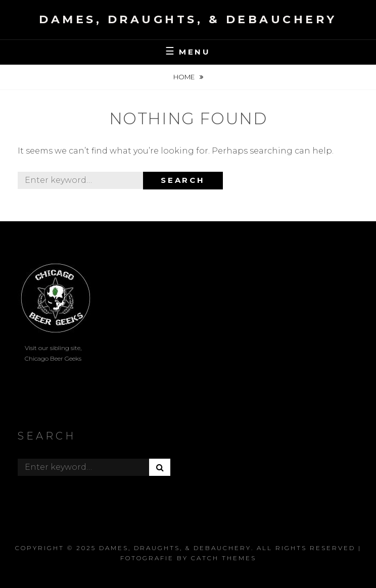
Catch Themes (224, 558)
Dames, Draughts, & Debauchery (188, 19)
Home (185, 77)
